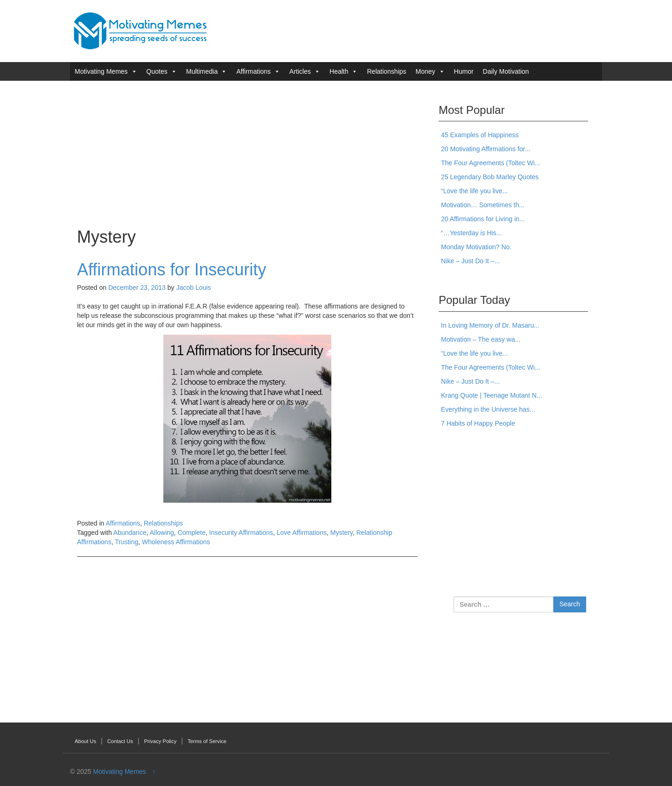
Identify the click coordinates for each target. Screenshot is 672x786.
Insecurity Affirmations (241, 533)
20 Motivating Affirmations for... (486, 149)
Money (426, 71)
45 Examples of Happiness (480, 135)
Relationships (386, 71)
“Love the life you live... (474, 191)
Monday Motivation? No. (476, 247)
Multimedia (202, 71)
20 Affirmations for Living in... (483, 219)
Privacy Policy (161, 741)
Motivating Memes (101, 71)
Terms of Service (207, 741)
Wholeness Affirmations (176, 542)
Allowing (162, 533)
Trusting (126, 542)
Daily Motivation (506, 71)
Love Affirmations (302, 533)
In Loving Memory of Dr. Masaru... (490, 325)
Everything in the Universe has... (488, 409)
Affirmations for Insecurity (171, 270)
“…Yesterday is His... (471, 233)
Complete (192, 533)
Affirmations (253, 71)
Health (339, 71)
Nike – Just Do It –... (470, 261)
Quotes (157, 71)
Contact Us (120, 741)
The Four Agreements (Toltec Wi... (490, 163)
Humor (464, 71)
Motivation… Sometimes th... (483, 205)
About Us (85, 741)
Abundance (130, 533)
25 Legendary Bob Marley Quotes (490, 177)
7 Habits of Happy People (478, 423)
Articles (300, 71)
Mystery (342, 533)
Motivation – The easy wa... (481, 339)
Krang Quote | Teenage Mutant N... (492, 395)
